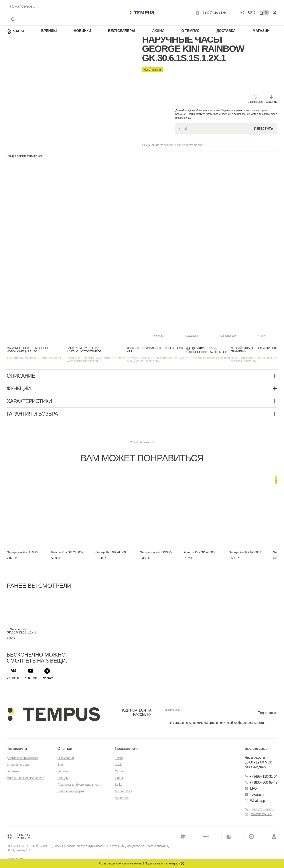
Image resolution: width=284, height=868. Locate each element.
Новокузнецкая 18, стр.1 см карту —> (178, 97)
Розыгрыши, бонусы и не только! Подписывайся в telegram (139, 863)
